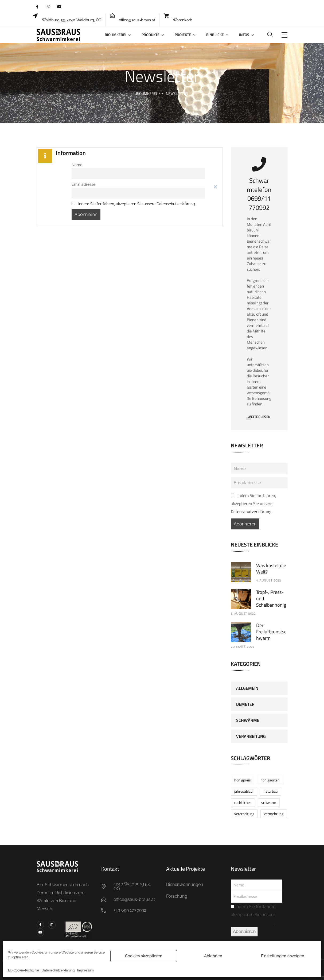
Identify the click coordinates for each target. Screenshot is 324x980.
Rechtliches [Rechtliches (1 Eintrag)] (243, 802)
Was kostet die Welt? (271, 569)
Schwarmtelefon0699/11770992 (259, 194)
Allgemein (247, 688)
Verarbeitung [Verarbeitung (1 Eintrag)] (244, 814)
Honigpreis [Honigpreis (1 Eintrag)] (243, 780)
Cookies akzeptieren (144, 956)
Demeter (245, 704)
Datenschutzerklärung (58, 970)
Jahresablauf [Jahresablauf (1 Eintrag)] (244, 791)
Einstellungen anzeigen (283, 956)
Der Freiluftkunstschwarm (271, 632)
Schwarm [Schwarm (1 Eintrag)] (269, 802)
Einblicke (215, 35)
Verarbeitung (251, 736)
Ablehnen (213, 956)
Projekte (183, 35)
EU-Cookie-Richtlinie (24, 970)
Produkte (151, 35)
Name (77, 165)
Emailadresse (83, 184)
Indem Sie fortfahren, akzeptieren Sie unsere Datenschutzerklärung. (137, 204)
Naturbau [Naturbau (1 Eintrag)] (270, 791)
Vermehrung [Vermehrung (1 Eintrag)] (274, 814)
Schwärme (248, 720)
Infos (244, 35)
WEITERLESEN (259, 417)
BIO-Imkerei (116, 35)
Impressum (85, 970)
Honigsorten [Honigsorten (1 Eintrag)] (270, 780)
